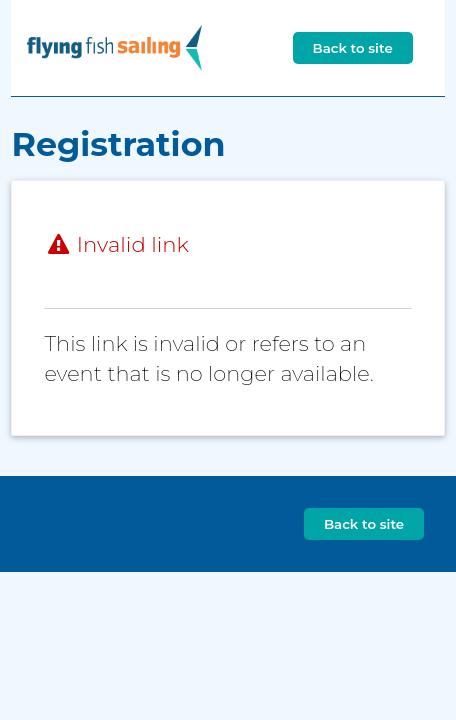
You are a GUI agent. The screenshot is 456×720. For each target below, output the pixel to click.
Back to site (353, 48)
